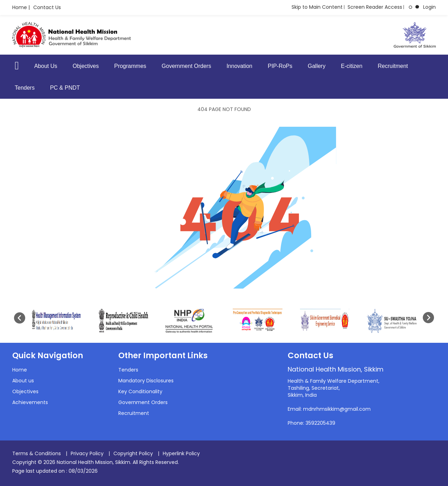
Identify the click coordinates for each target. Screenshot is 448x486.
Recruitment (393, 66)
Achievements (30, 402)
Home (20, 370)
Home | (21, 7)
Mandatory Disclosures (146, 381)
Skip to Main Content (317, 7)
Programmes (130, 66)
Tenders (25, 88)
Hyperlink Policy (181, 453)
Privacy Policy (87, 453)
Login (429, 7)
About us (23, 381)
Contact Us (47, 7)
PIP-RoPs (280, 66)
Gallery (317, 66)
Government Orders (186, 66)
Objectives (86, 66)
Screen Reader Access (375, 7)
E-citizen (352, 66)
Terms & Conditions (37, 453)
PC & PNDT (65, 88)
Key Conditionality (140, 391)
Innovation (239, 66)
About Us (46, 66)
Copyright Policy (133, 453)
